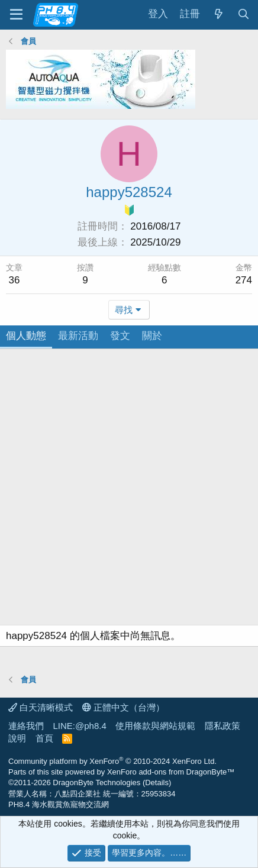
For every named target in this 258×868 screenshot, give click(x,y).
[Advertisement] (129, 490)
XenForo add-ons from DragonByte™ (171, 772)
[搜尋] (243, 14)
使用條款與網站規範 (155, 726)
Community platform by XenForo (112, 761)
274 (244, 280)
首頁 (44, 738)
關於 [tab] (152, 336)
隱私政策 (222, 726)
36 (14, 280)
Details (157, 783)
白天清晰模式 (41, 707)
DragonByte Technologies (96, 783)
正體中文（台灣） (123, 707)
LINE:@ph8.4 (80, 726)
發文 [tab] (120, 336)
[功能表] (16, 15)
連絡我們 (26, 726)
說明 (17, 738)
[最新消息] (218, 14)
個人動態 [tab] (26, 336)
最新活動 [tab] (78, 336)
